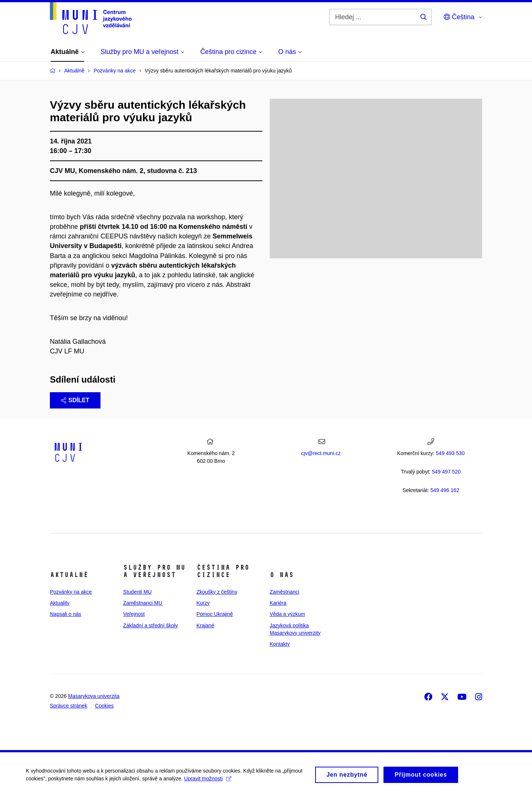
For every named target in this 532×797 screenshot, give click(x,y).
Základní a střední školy (150, 625)
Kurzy (203, 603)
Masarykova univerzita (94, 696)
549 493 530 (450, 453)
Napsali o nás (66, 614)
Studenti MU (137, 592)
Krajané (205, 625)
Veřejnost (134, 614)
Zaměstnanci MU (143, 603)
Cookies (104, 706)
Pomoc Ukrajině (215, 614)
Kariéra (278, 603)
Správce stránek (69, 706)
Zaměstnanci (284, 592)
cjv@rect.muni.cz (321, 453)
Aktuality (60, 603)
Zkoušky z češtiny (217, 592)
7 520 (446, 472)
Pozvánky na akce (71, 592)
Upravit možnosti (207, 781)
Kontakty (280, 644)
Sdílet (75, 400)
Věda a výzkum (287, 614)
